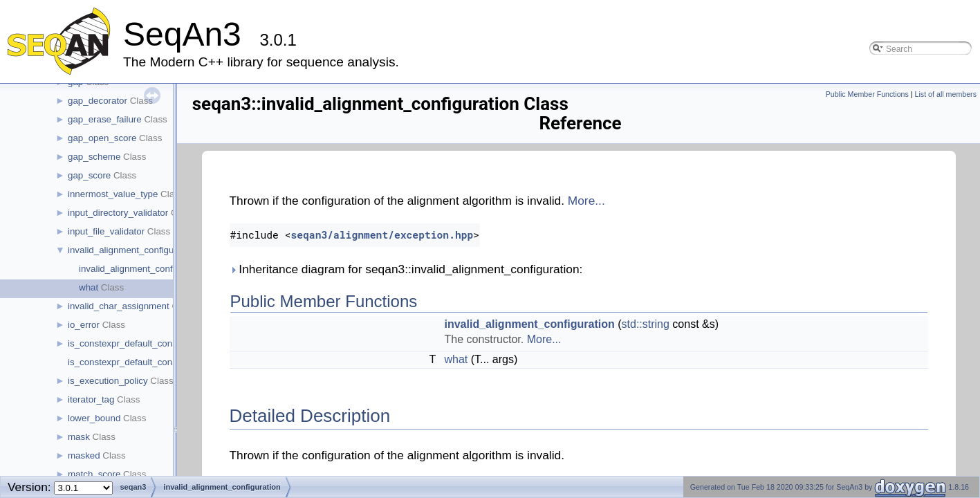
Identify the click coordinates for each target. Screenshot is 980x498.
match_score (94, 474)
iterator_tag (91, 399)
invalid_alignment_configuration (132, 250)
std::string (646, 324)
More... (586, 201)
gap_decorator (98, 101)
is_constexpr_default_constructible (138, 343)
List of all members (946, 94)
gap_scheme (94, 157)
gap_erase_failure (105, 119)
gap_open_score (102, 138)
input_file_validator (106, 231)
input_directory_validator (118, 213)
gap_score (89, 175)
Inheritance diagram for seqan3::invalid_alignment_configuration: (406, 269)
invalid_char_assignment (119, 306)
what (89, 287)
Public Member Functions (867, 94)
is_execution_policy (108, 381)
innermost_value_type (113, 194)
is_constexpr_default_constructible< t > (148, 362)
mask (79, 437)
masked (84, 455)
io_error (84, 325)
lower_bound (94, 418)
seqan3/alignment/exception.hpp (382, 235)
